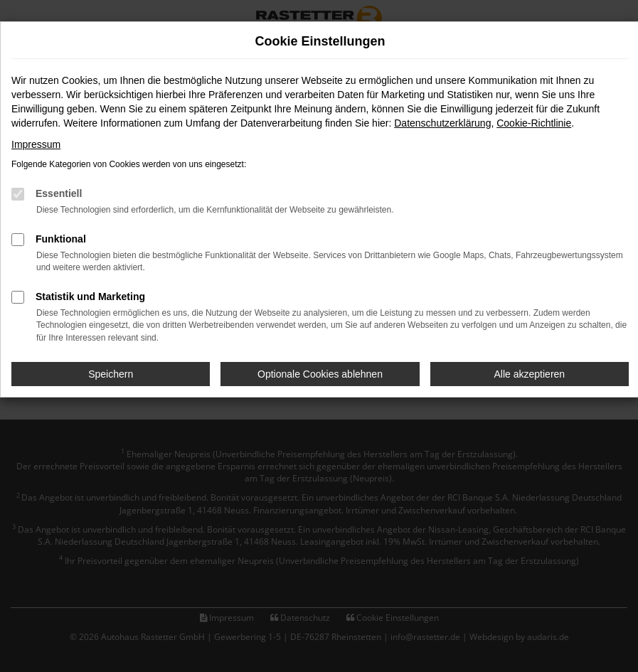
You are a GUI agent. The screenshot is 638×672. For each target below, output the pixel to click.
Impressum (36, 144)
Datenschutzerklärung (442, 123)
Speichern (111, 374)
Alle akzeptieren (530, 374)
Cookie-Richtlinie (534, 123)
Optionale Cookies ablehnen (320, 374)
